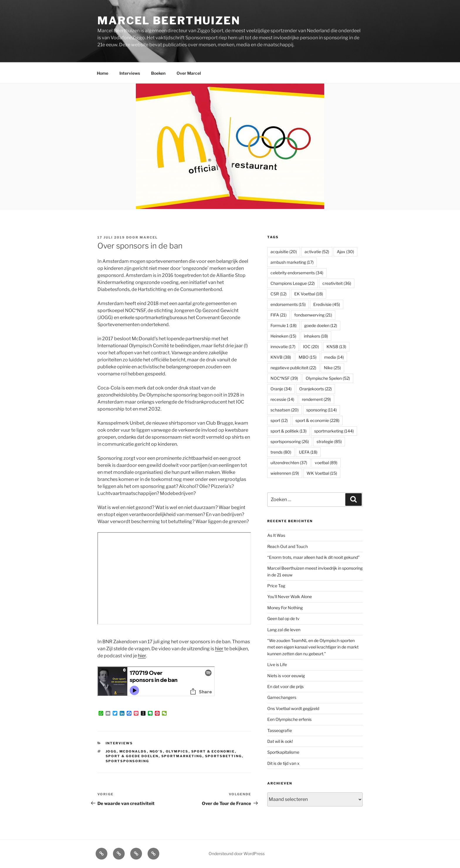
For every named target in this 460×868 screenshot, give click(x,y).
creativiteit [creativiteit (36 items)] (337, 283)
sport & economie (213, 751)
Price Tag (276, 586)
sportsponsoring (127, 761)
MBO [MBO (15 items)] (308, 357)
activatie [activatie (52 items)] (317, 252)
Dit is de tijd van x (283, 763)
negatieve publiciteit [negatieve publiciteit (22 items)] (293, 368)
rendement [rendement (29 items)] (316, 399)
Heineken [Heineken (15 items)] (283, 336)
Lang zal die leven (284, 630)
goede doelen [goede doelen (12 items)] (321, 325)
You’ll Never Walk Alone (290, 596)
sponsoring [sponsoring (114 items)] (322, 410)
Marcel (149, 237)
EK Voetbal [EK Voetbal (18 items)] (309, 294)
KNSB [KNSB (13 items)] (336, 347)
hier (219, 649)
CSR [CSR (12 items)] (279, 294)
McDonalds (133, 751)
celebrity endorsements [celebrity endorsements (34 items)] (297, 273)
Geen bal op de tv (283, 618)
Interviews (130, 73)
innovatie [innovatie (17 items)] (283, 347)
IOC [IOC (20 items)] (311, 347)
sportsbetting (224, 756)
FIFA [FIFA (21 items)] (279, 315)
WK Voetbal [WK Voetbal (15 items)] (322, 473)
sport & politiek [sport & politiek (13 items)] (289, 431)
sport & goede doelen (132, 756)
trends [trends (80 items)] (281, 452)
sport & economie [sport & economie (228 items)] (317, 420)
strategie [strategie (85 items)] (329, 441)
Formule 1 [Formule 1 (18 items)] (284, 325)
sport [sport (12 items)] (279, 420)
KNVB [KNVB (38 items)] (281, 357)
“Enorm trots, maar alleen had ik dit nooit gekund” (313, 557)
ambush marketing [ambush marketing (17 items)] (292, 262)
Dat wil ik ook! (280, 741)
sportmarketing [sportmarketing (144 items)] (334, 431)
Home (103, 73)
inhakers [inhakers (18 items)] (316, 336)
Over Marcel (189, 73)
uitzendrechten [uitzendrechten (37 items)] (289, 463)
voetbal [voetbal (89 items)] (326, 463)
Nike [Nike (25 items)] (332, 368)
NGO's (156, 751)
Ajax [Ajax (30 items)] (345, 252)
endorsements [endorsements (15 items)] (288, 304)
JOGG (111, 751)
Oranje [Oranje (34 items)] (281, 389)
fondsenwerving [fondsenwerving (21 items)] (313, 315)
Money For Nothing (285, 608)
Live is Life (277, 664)
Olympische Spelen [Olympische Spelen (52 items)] (328, 378)
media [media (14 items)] (334, 357)
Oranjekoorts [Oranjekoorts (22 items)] (316, 389)
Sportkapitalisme (283, 752)
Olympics (177, 751)
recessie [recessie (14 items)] (282, 399)
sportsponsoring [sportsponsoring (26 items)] (290, 441)
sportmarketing (182, 756)
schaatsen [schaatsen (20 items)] (285, 410)
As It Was (276, 535)
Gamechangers (282, 697)
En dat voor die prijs (285, 686)
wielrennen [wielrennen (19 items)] (285, 473)
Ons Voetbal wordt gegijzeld (293, 708)
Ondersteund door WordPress (237, 853)
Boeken (158, 73)
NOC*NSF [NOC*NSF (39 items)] (284, 378)
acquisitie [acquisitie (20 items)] (284, 252)
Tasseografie (280, 730)
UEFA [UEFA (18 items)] (308, 452)
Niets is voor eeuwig (286, 676)
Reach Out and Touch (287, 546)
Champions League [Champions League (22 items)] (293, 283)
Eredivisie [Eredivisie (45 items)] (327, 304)
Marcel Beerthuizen (169, 21)
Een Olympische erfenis (289, 719)
